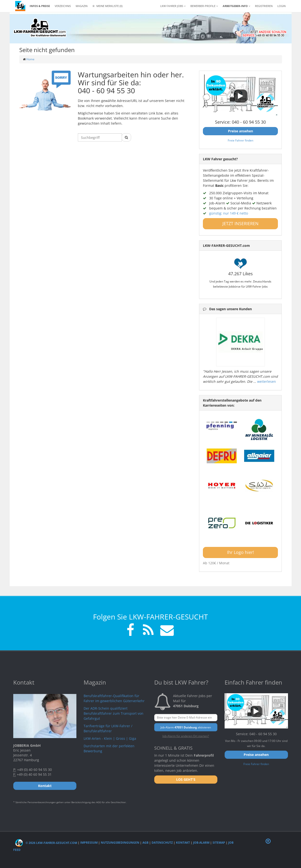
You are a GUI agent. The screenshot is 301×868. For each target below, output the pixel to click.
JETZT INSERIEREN (241, 223)
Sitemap (219, 843)
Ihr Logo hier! (241, 552)
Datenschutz (162, 843)
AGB (145, 843)
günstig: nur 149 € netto (229, 213)
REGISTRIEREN (264, 6)
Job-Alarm (201, 843)
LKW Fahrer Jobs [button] (173, 6)
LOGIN (281, 6)
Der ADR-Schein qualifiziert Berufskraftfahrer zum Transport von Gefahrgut (114, 713)
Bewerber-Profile (204, 6)
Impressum (89, 843)
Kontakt (183, 843)
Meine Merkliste (107, 6)
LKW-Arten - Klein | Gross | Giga (110, 738)
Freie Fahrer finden (241, 140)
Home (30, 59)
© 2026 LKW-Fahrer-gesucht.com (46, 843)
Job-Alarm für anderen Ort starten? (186, 736)
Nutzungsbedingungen (120, 843)
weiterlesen (267, 381)
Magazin (82, 6)
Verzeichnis (63, 6)
